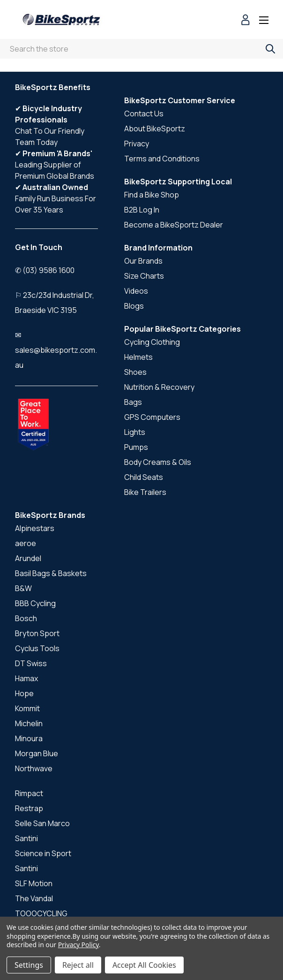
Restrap (29, 808)
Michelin (29, 723)
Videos (136, 291)
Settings (29, 965)
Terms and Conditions (162, 159)
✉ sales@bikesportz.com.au (56, 350)
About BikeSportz (155, 129)
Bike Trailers (145, 492)
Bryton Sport (37, 633)
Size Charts (144, 276)
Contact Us (144, 114)
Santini (26, 838)
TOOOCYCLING (41, 913)
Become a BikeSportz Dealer (174, 225)
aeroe (26, 543)
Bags (133, 402)
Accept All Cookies (144, 965)
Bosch (26, 618)
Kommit (27, 708)
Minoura (29, 738)
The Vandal (34, 898)
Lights (135, 432)
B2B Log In (142, 210)
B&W (23, 588)
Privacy (137, 144)
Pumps (136, 447)
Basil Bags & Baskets (51, 573)
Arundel (28, 558)
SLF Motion (34, 883)
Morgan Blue (37, 753)
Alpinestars (35, 528)
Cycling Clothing (152, 342)
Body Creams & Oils (158, 462)
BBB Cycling (35, 603)
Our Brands (143, 261)
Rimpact (29, 793)
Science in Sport (43, 853)
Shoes (135, 372)
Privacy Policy (78, 945)
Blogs (134, 306)
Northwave (34, 768)
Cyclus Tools (37, 648)
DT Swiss (31, 663)
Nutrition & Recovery (159, 387)
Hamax (26, 678)
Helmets (138, 357)
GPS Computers (152, 417)
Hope (24, 693)
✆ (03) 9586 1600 (45, 270)
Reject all (78, 965)
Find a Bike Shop (152, 195)
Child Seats (144, 477)
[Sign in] (246, 21)
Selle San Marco (42, 823)
